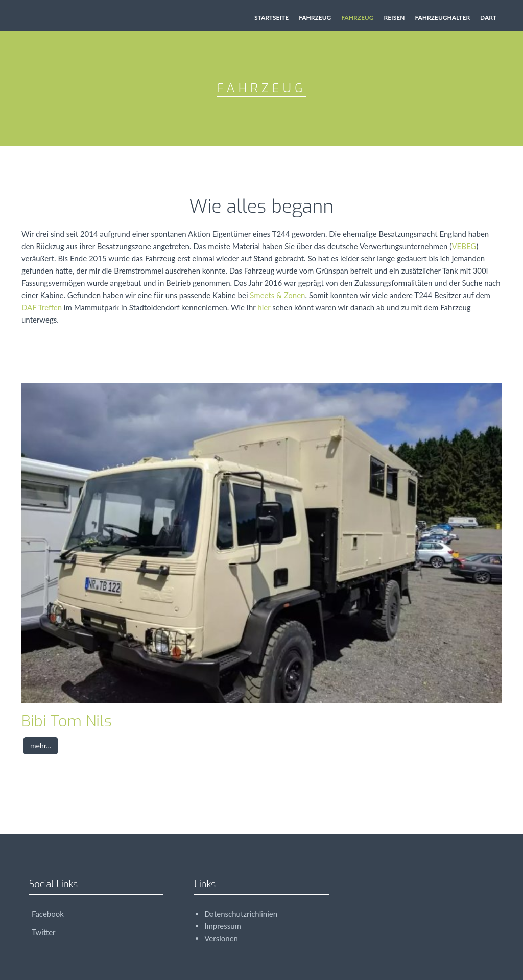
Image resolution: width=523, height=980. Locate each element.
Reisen (394, 18)
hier (264, 307)
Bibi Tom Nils (67, 721)
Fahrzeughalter (442, 18)
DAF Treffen (42, 307)
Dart (488, 18)
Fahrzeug (315, 18)
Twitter (42, 932)
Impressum (223, 926)
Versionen (221, 938)
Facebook (46, 914)
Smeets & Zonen (277, 295)
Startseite (271, 18)
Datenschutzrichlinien (241, 914)
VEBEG (464, 246)
